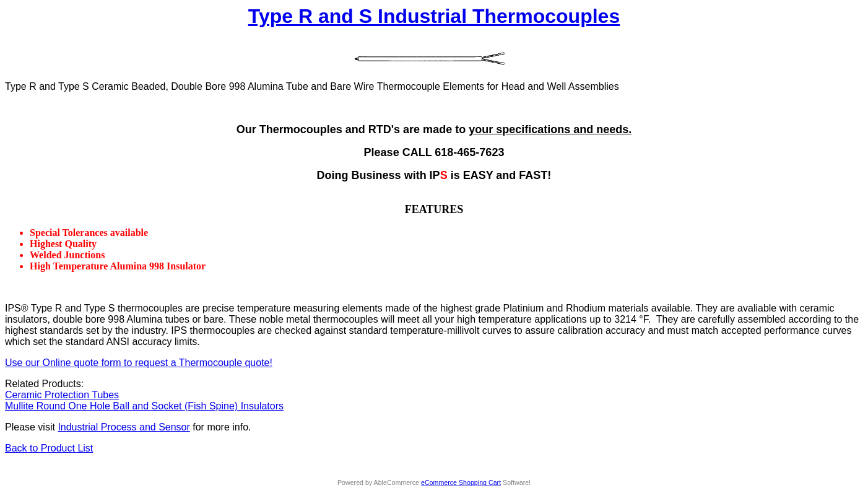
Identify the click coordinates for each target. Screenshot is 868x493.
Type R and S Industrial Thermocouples (434, 16)
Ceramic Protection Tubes (62, 395)
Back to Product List (49, 448)
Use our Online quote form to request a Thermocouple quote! (139, 363)
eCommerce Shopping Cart (461, 482)
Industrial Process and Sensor (124, 427)
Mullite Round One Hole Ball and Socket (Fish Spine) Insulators (144, 406)
